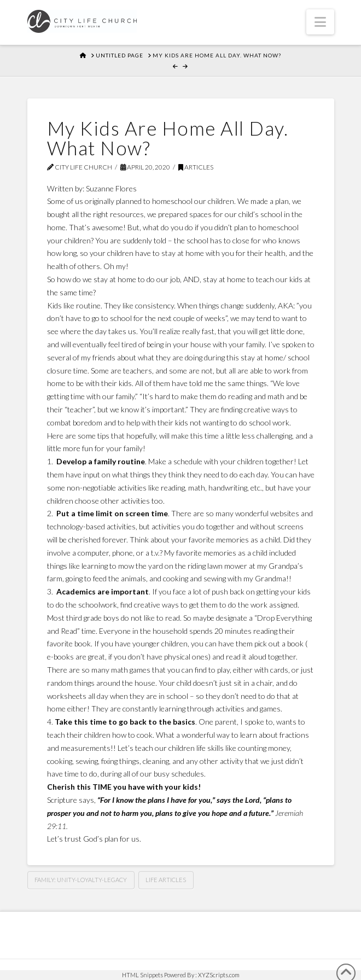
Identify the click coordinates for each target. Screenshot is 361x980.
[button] (320, 22)
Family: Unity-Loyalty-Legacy (81, 880)
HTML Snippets (142, 975)
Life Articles (166, 880)
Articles (196, 167)
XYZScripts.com (219, 975)
